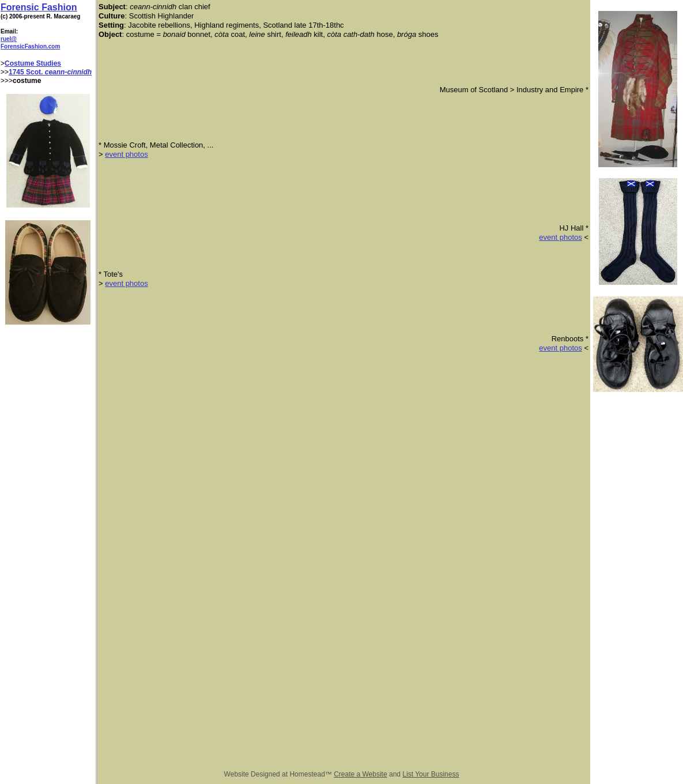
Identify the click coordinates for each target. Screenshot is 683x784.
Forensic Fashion (39, 7)
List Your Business (431, 774)
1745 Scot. (27, 72)
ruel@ (9, 39)
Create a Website (361, 774)
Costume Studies (33, 63)
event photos (126, 154)
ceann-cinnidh (68, 72)
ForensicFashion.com (30, 46)
